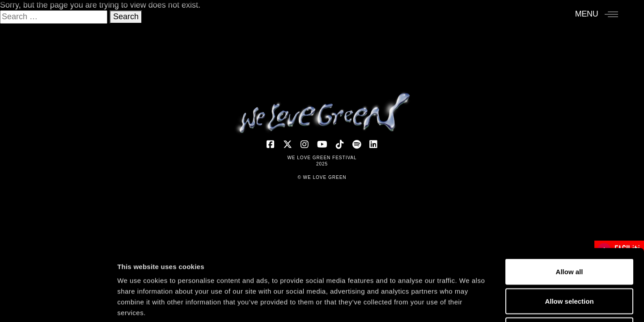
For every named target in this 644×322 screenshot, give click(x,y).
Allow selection (569, 234)
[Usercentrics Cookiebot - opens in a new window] (58, 305)
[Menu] (597, 14)
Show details (469, 304)
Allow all (570, 205)
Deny (570, 263)
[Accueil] (322, 113)
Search (126, 17)
